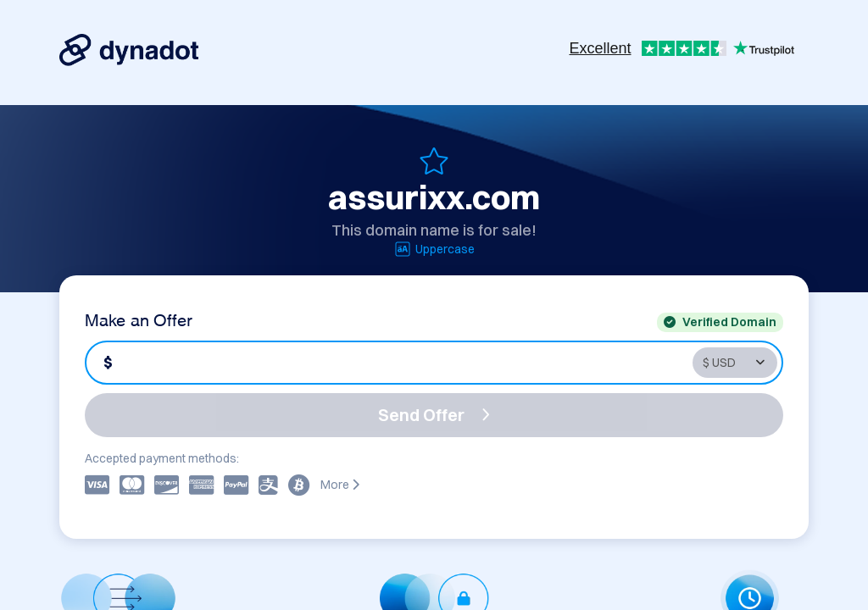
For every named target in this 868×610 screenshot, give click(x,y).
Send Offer (434, 415)
